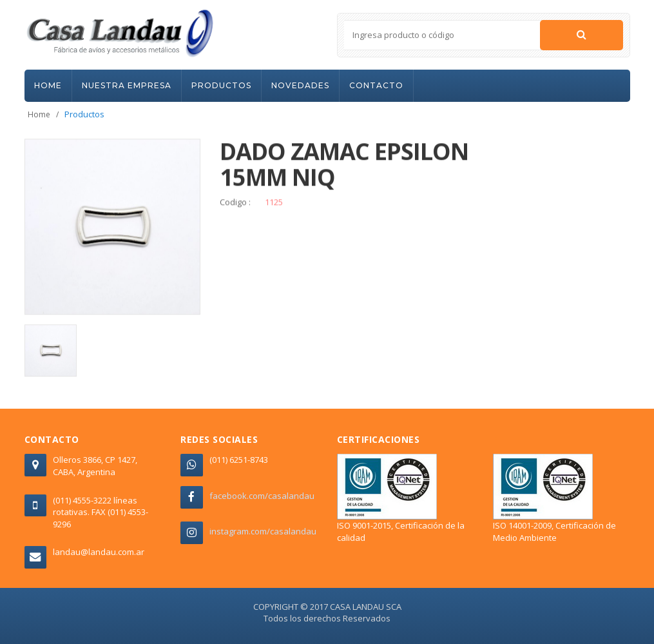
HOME (48, 85)
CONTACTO (376, 85)
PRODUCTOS (221, 85)
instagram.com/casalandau (263, 531)
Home (39, 114)
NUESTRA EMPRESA (127, 85)
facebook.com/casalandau (262, 496)
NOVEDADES (300, 85)
